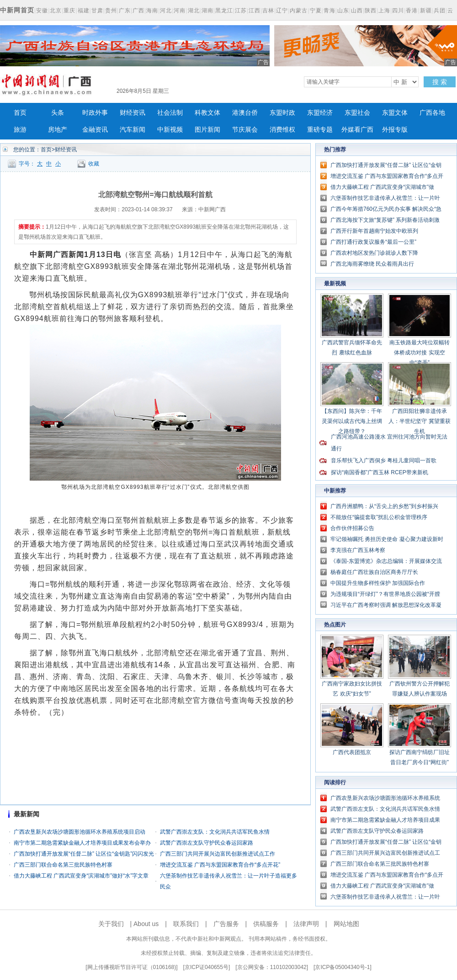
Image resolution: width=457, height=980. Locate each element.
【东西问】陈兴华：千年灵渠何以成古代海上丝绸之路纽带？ (352, 421)
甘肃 (97, 11)
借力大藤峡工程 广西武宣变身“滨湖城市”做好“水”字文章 (81, 876)
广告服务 (226, 924)
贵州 (111, 11)
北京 (56, 11)
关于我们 (111, 924)
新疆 (426, 11)
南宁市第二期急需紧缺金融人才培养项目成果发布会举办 (82, 843)
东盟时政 (282, 113)
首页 (20, 113)
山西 (357, 11)
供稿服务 (266, 924)
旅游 (20, 130)
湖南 (207, 11)
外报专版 (395, 130)
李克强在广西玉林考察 (358, 550)
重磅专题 (320, 130)
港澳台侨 (245, 113)
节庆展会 (245, 130)
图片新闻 (207, 130)
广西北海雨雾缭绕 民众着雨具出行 (372, 264)
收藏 (94, 164)
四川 (398, 11)
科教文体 (207, 113)
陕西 (371, 11)
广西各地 (432, 113)
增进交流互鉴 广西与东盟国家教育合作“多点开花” (220, 865)
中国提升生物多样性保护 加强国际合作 (378, 583)
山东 (343, 11)
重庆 (69, 11)
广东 (125, 11)
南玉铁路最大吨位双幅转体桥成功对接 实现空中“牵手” (420, 353)
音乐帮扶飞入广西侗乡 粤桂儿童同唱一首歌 (384, 461)
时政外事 (95, 113)
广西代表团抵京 (352, 752)
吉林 (268, 11)
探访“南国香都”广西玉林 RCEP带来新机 (380, 472)
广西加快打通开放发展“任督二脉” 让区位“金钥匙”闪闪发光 (84, 854)
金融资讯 (95, 130)
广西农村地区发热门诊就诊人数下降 (374, 253)
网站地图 (346, 924)
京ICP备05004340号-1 (342, 967)
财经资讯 (133, 113)
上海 (384, 11)
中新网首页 (17, 10)
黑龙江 (224, 11)
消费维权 (282, 130)
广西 (138, 11)
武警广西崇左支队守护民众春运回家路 (207, 843)
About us (146, 924)
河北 (166, 11)
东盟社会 (357, 113)
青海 (329, 11)
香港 (412, 11)
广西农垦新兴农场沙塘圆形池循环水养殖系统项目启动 (80, 832)
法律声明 (306, 924)
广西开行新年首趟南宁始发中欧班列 (374, 231)
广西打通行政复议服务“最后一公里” (373, 242)
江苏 (241, 11)
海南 (152, 11)
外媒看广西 (357, 130)
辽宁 (282, 11)
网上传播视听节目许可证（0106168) (132, 967)
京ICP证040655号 (207, 967)
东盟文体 (395, 113)
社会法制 (170, 113)
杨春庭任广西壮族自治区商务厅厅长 (374, 572)
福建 (84, 11)
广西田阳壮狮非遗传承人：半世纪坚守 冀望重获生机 (419, 421)
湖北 (194, 11)
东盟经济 (320, 113)
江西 (255, 11)
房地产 (58, 130)
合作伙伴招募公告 (352, 528)
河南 (180, 11)
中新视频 (170, 130)
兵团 (440, 11)
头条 (58, 113)
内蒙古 (299, 11)
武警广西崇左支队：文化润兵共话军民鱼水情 (215, 832)
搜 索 (440, 82)
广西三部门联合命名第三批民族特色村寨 (63, 865)
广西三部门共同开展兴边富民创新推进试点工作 (218, 854)
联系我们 (186, 924)
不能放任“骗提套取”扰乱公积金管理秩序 (379, 517)
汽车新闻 (133, 130)
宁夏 (316, 11)
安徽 (42, 11)
